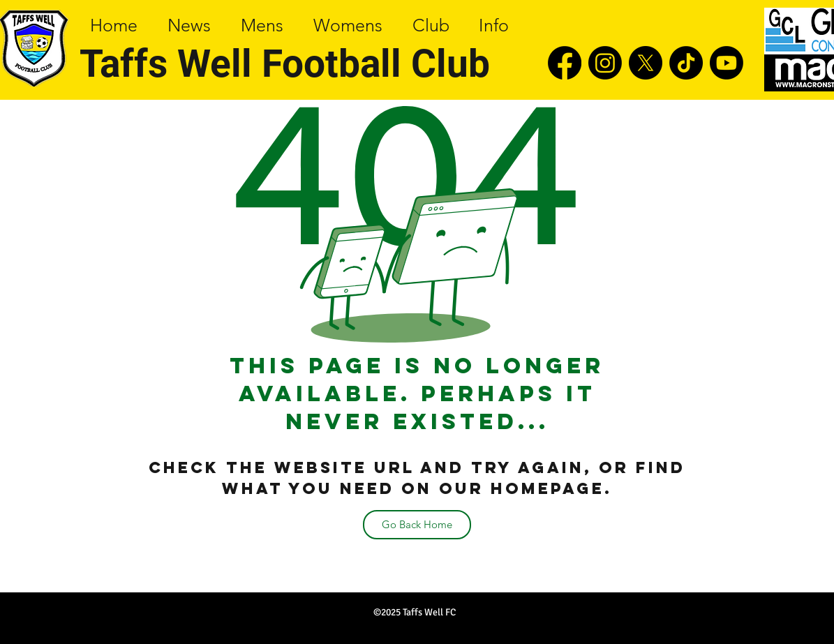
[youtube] (727, 63)
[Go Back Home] (417, 525)
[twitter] (646, 63)
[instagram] (605, 63)
